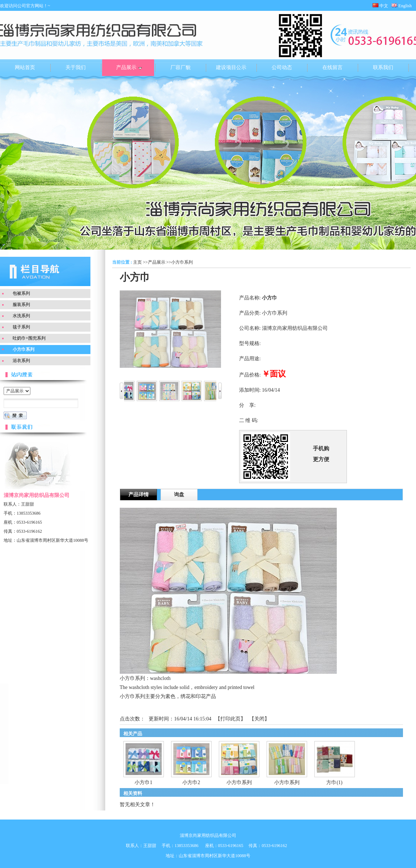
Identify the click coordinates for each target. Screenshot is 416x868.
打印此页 (230, 719)
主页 (137, 262)
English (404, 6)
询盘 (179, 495)
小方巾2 (191, 782)
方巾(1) (334, 782)
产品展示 (157, 262)
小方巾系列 (182, 262)
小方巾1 (143, 782)
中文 (380, 6)
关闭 (259, 719)
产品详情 (139, 495)
